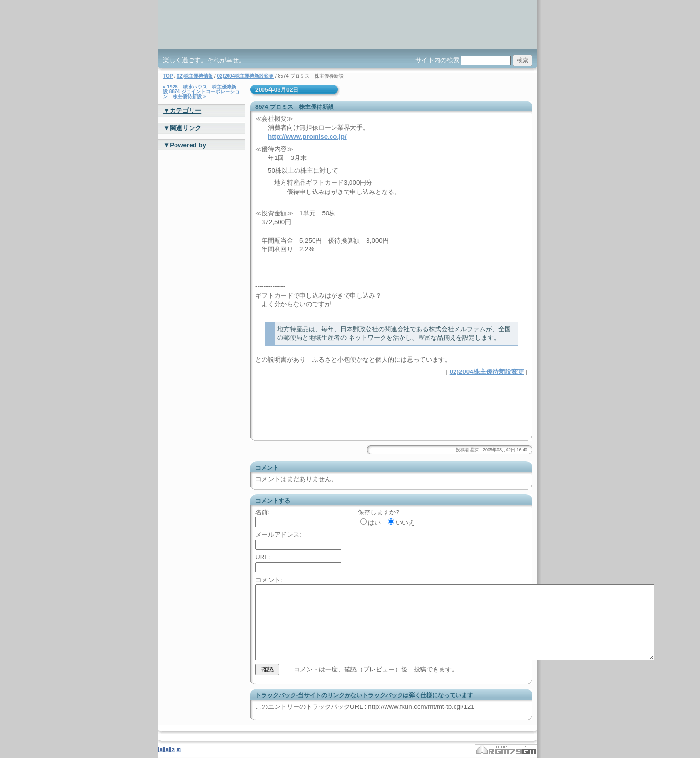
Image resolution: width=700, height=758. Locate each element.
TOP (168, 76)
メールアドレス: (278, 535)
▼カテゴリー (182, 111)
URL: (262, 557)
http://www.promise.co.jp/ (307, 136)
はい (374, 522)
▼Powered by (185, 145)
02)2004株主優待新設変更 (246, 76)
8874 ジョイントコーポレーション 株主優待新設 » (201, 94)
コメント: (269, 580)
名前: (262, 512)
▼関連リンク (182, 128)
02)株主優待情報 (195, 76)
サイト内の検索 (437, 60)
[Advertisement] (369, 391)
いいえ (405, 522)
